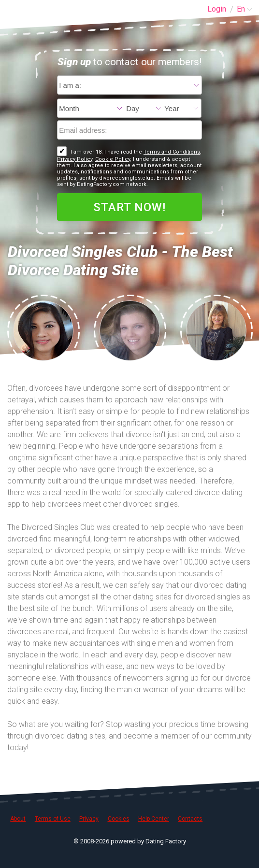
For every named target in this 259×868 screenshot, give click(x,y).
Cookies (119, 819)
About (18, 819)
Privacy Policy (75, 159)
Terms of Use (53, 819)
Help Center (154, 819)
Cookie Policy (113, 159)
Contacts (190, 819)
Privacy (89, 819)
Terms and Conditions (172, 152)
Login (217, 9)
